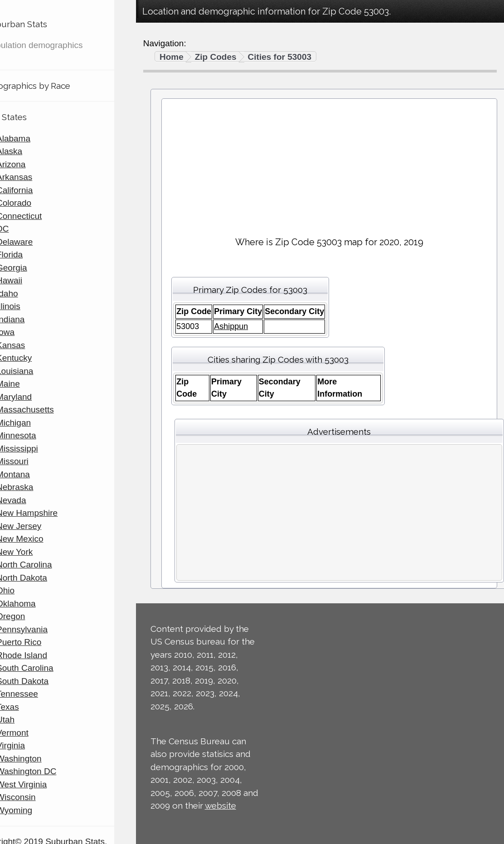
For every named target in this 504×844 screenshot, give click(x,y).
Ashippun (231, 326)
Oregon (32, 616)
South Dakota (44, 681)
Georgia (34, 268)
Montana (35, 474)
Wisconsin (38, 797)
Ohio (27, 590)
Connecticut (41, 216)
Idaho (29, 293)
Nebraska (36, 487)
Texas (29, 707)
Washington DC (48, 771)
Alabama (35, 138)
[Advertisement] (330, 164)
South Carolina (47, 668)
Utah (27, 720)
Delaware (36, 242)
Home (172, 57)
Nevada (33, 500)
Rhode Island (44, 655)
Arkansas (36, 177)
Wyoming (36, 810)
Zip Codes (216, 57)
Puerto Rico (41, 642)
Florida (31, 255)
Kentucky (36, 358)
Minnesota (38, 435)
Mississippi (39, 449)
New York (36, 552)
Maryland (36, 397)
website (220, 805)
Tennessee (39, 694)
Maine (30, 384)
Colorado (36, 203)
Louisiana (36, 371)
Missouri (34, 461)
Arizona (33, 164)
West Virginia (43, 784)
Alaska (31, 151)
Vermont (34, 733)
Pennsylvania (44, 629)
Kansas (32, 345)
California (36, 190)
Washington (41, 759)
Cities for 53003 (280, 57)
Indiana (32, 319)
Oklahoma (38, 604)
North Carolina (46, 565)
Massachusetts (47, 410)
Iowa (27, 332)
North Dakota (44, 578)
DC (24, 229)
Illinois (30, 306)
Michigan (35, 423)
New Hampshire (49, 513)
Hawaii (31, 280)
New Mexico (41, 539)
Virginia (32, 745)
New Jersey (41, 526)
